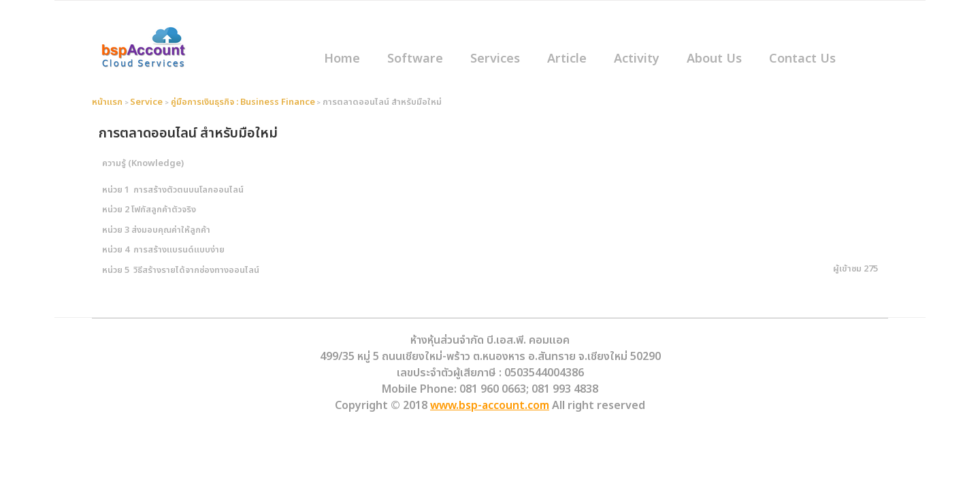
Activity (637, 59)
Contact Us (802, 59)
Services (495, 59)
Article (567, 59)
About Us (714, 59)
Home (342, 59)
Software (415, 59)
